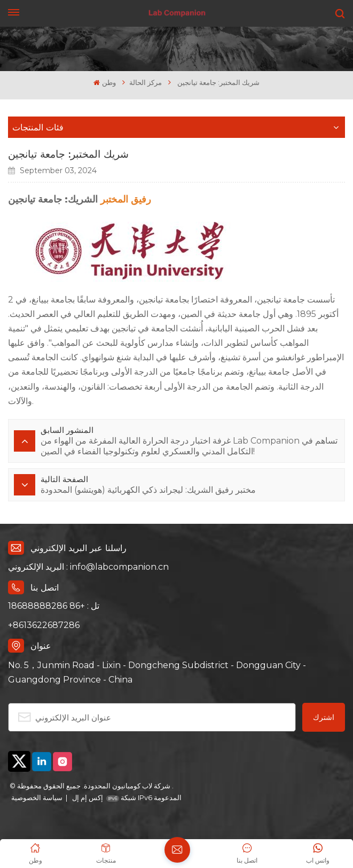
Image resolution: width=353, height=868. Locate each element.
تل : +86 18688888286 (54, 606)
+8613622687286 (44, 625)
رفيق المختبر (126, 199)
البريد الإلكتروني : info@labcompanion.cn (88, 567)
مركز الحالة (146, 83)
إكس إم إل (87, 797)
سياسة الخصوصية (37, 797)
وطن (104, 83)
